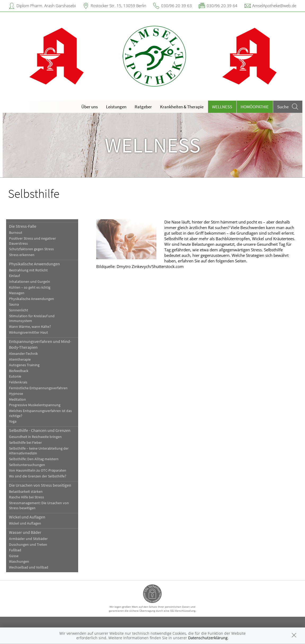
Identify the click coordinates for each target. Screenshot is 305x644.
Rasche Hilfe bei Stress (26, 497)
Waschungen (19, 562)
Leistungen (116, 107)
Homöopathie (255, 107)
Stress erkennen (22, 255)
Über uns (90, 107)
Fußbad (15, 550)
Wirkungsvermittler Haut (28, 332)
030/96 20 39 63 (176, 6)
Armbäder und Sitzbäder (28, 539)
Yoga (13, 421)
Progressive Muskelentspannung (35, 405)
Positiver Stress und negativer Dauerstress (32, 241)
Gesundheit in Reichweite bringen (35, 437)
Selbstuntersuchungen (27, 465)
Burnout (16, 233)
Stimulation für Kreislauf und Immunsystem (32, 319)
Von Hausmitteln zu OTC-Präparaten (38, 470)
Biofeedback (19, 371)
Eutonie (15, 376)
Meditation (17, 399)
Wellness (222, 107)
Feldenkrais (18, 382)
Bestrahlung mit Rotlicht (28, 270)
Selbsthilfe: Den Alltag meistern (34, 459)
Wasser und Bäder (25, 532)
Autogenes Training (24, 365)
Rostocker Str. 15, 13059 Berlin (118, 6)
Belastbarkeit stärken (26, 492)
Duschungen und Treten (28, 545)
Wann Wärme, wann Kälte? (30, 327)
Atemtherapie (20, 359)
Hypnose (16, 394)
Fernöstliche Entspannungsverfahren (38, 388)
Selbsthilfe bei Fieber (25, 443)
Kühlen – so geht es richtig (30, 287)
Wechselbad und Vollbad (29, 567)
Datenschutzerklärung (208, 638)
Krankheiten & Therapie (182, 107)
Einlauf (14, 276)
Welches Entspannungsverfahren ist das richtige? (40, 413)
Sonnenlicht (19, 310)
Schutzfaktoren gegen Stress (31, 249)
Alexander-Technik (23, 354)
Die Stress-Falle (23, 226)
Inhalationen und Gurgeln (30, 282)
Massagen (17, 293)
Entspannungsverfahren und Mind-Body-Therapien (40, 344)
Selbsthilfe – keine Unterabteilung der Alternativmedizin (39, 451)
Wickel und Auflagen (27, 517)
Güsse (14, 556)
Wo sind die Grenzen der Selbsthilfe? (38, 476)
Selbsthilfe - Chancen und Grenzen (40, 430)
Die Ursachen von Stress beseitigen (40, 485)
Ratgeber (143, 107)
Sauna (14, 304)
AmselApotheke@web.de (274, 6)
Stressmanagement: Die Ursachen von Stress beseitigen (39, 506)
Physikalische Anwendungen (34, 264)
